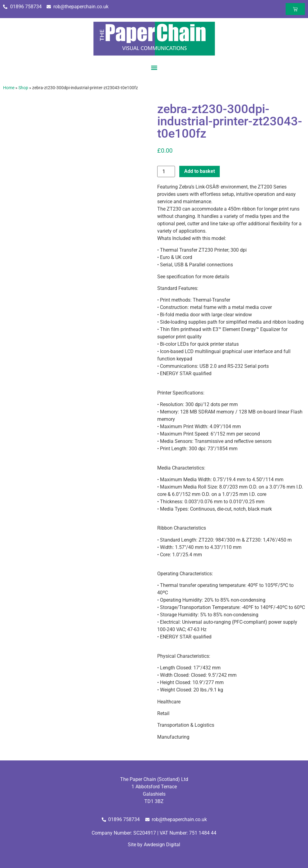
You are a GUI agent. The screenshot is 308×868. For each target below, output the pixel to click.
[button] (154, 67)
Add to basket (200, 171)
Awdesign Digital (162, 845)
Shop (23, 88)
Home (9, 88)
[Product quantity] (166, 171)
